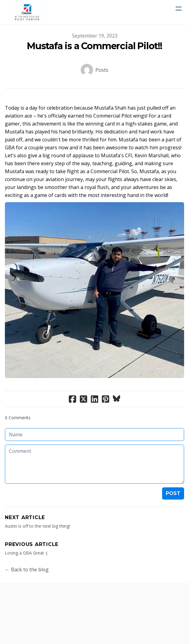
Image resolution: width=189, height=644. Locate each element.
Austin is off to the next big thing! (37, 526)
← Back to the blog (27, 569)
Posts (102, 70)
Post (173, 493)
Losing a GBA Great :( (26, 553)
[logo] (27, 12)
